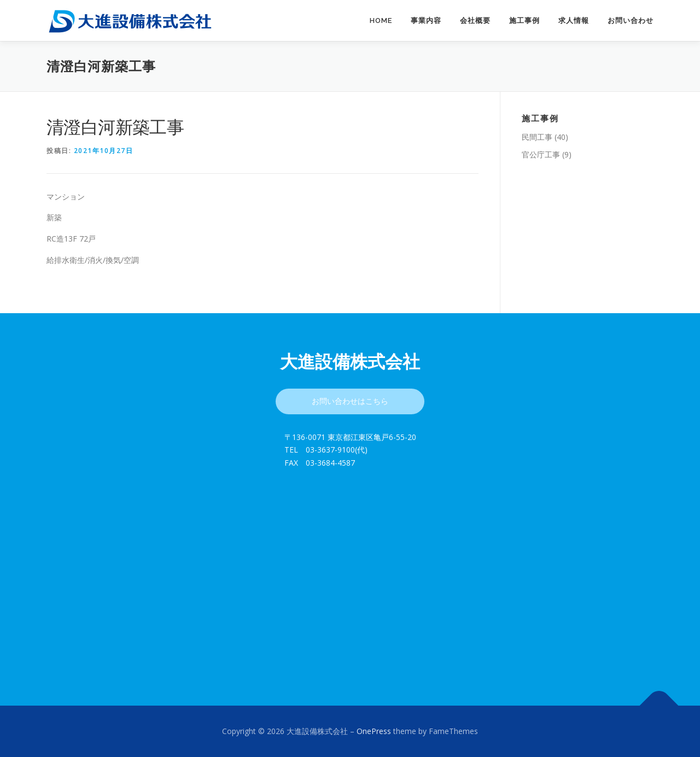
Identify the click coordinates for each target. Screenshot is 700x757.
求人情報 (574, 20)
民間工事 (537, 137)
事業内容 (426, 20)
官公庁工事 (541, 154)
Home (381, 20)
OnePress (374, 731)
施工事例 (524, 20)
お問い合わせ (631, 20)
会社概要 (475, 20)
